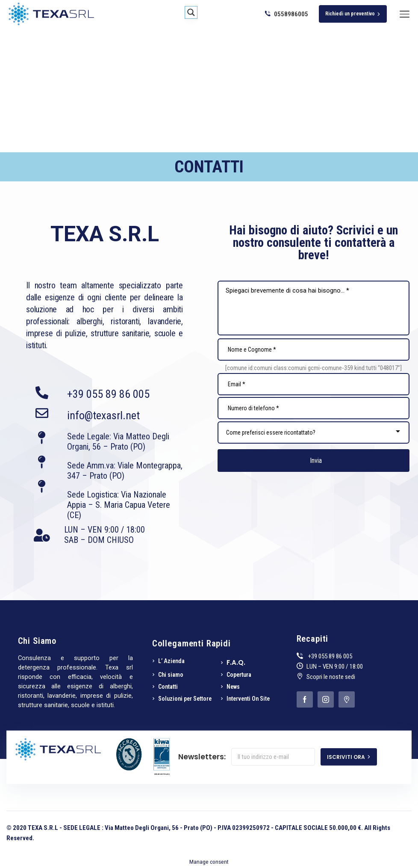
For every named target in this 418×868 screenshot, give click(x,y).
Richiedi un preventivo (353, 14)
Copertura (239, 675)
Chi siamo (171, 675)
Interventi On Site (248, 699)
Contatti (168, 687)
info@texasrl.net (103, 415)
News (233, 687)
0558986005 (287, 14)
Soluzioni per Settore (185, 699)
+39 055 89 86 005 (108, 394)
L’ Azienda (171, 661)
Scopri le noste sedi (331, 677)
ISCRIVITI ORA (349, 757)
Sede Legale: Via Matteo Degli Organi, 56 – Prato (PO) (118, 441)
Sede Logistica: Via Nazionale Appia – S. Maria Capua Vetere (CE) (119, 505)
